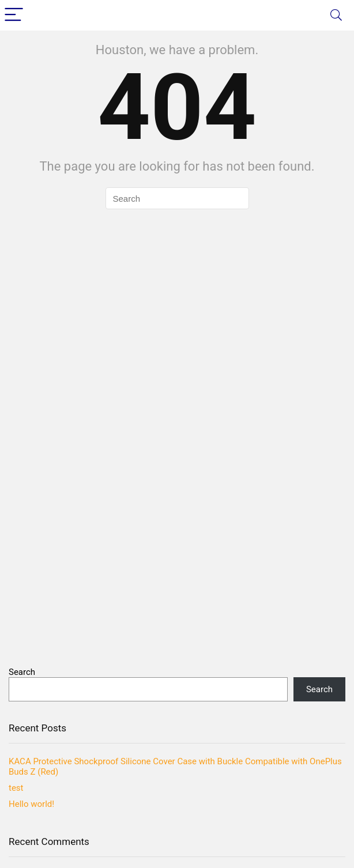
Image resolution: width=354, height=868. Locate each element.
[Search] (336, 15)
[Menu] (14, 15)
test (16, 788)
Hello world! (31, 804)
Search (22, 672)
